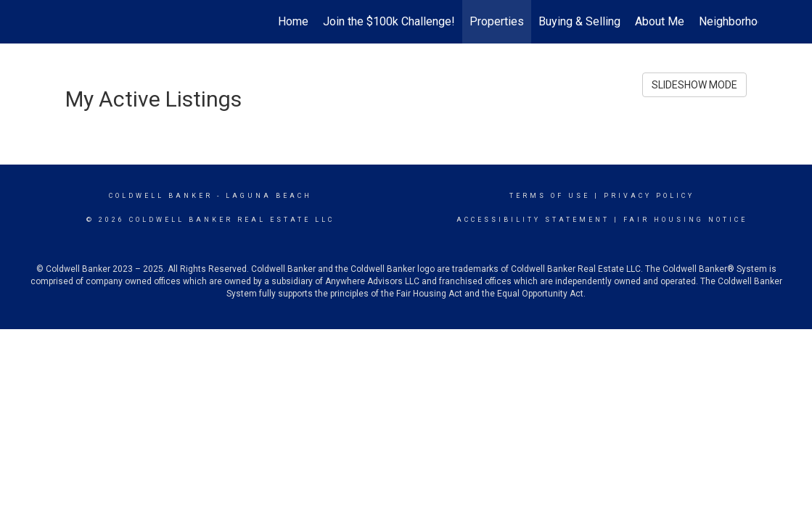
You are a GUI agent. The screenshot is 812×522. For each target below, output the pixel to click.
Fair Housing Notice (685, 220)
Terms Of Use (550, 196)
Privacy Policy (649, 196)
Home (293, 21)
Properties (497, 21)
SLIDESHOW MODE (694, 85)
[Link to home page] (62, 22)
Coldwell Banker (161, 196)
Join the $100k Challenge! (389, 21)
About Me (660, 21)
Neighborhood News (751, 21)
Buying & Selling (579, 21)
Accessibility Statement (533, 220)
